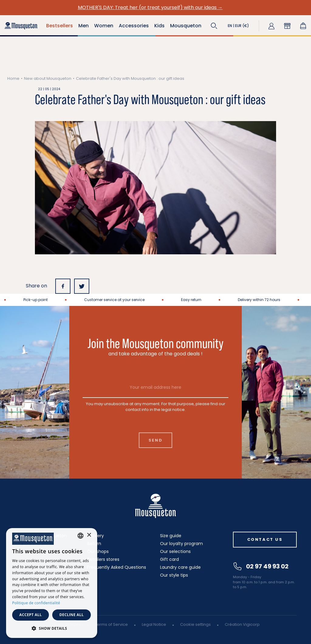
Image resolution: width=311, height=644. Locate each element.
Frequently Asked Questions (117, 567)
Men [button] (84, 26)
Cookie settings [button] (195, 624)
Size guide (171, 536)
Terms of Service (111, 624)
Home (13, 78)
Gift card (169, 559)
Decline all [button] (72, 615)
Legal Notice (154, 624)
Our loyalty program (181, 544)
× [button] (89, 535)
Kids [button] (159, 26)
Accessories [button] (134, 26)
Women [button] (104, 26)
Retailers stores (103, 559)
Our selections (175, 551)
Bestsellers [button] (60, 26)
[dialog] (52, 583)
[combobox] (80, 536)
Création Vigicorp (242, 624)
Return (94, 544)
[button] (214, 26)
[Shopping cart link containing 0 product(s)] (303, 26)
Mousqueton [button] (186, 26)
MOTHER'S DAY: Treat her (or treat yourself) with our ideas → (156, 7)
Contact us (265, 539)
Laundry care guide (180, 567)
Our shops (98, 551)
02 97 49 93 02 (261, 566)
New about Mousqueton (48, 78)
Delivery (96, 536)
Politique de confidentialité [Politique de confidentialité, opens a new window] (36, 603)
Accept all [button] (31, 615)
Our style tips (174, 575)
